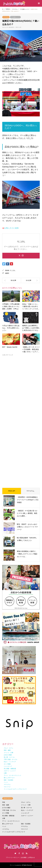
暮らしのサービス (8, 824)
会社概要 (24, 857)
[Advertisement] (21, 420)
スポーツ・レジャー (27, 816)
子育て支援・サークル (9, 810)
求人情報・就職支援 (8, 816)
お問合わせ (31, 857)
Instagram (23, 853)
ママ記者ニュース (15, 17)
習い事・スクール (26, 808)
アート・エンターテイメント (11, 821)
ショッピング (25, 813)
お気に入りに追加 (11, 228)
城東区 (7, 273)
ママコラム (6, 17)
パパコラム (6, 829)
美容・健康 (6, 805)
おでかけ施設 (6, 808)
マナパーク (24, 829)
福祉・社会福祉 (26, 824)
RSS (27, 853)
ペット (4, 826)
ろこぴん (13, 270)
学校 (4, 802)
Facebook (19, 853)
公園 (4, 818)
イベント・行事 (26, 805)
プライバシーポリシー (13, 857)
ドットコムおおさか (16, 865)
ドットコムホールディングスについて (14, 832)
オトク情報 (6, 813)
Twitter (15, 853)
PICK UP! (12, 491)
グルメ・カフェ (26, 802)
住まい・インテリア (27, 810)
